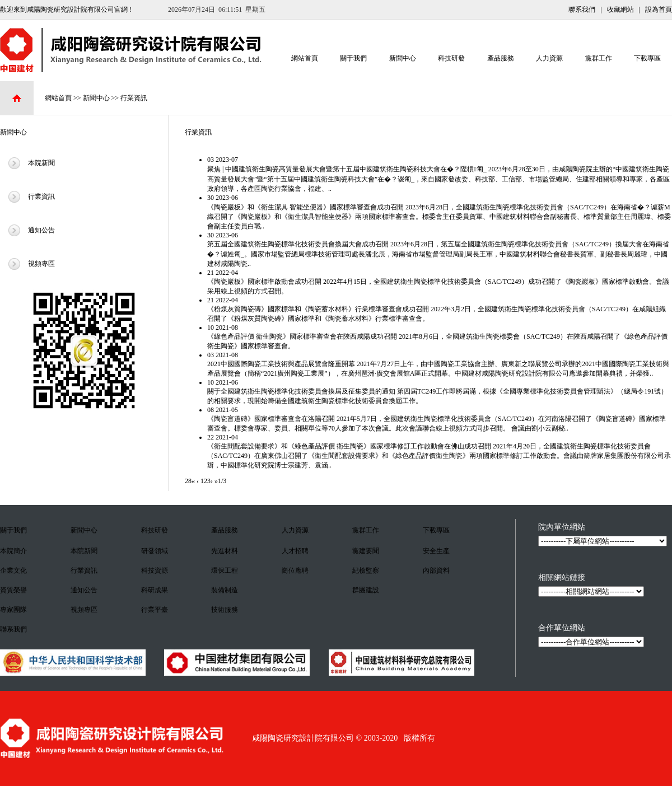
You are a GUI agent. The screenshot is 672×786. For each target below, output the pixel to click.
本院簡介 (13, 551)
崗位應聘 (295, 570)
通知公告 (41, 230)
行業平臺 (155, 610)
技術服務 (225, 610)
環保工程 (225, 570)
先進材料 (225, 551)
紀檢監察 (366, 570)
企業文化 (13, 570)
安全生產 (436, 551)
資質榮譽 (13, 590)
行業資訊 (134, 98)
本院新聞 (41, 163)
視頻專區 (41, 264)
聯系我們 (582, 10)
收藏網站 (620, 10)
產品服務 (501, 55)
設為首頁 (659, 10)
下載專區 (647, 55)
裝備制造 (225, 590)
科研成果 (155, 590)
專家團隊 (13, 610)
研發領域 (155, 551)
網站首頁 (305, 55)
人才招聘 (295, 551)
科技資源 (155, 570)
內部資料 (436, 570)
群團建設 (366, 590)
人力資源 (549, 55)
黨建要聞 (366, 551)
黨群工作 (599, 55)
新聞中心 (403, 55)
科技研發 (451, 55)
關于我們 (353, 55)
